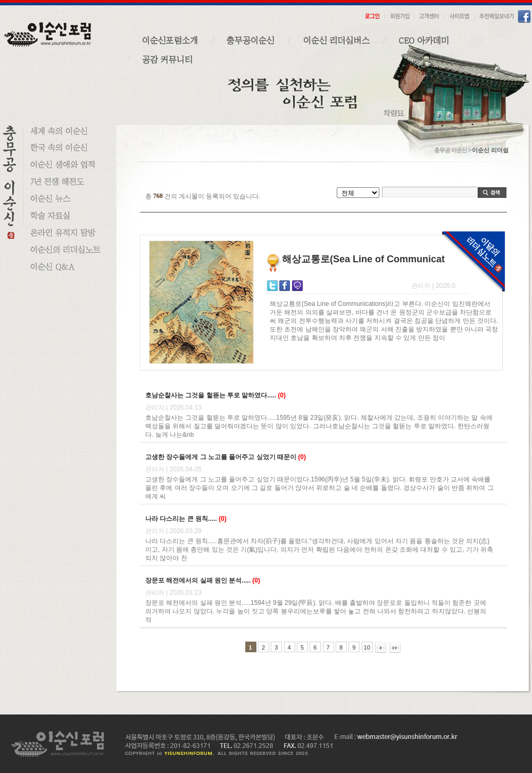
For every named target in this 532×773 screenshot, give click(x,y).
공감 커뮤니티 (167, 60)
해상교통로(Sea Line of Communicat (363, 259)
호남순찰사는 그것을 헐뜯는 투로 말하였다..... (211, 395)
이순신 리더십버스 (336, 40)
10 (367, 647)
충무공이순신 (251, 40)
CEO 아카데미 (424, 40)
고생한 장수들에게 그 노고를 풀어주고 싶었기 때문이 (221, 457)
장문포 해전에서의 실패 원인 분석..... (198, 580)
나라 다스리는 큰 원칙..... (181, 519)
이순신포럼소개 (170, 40)
